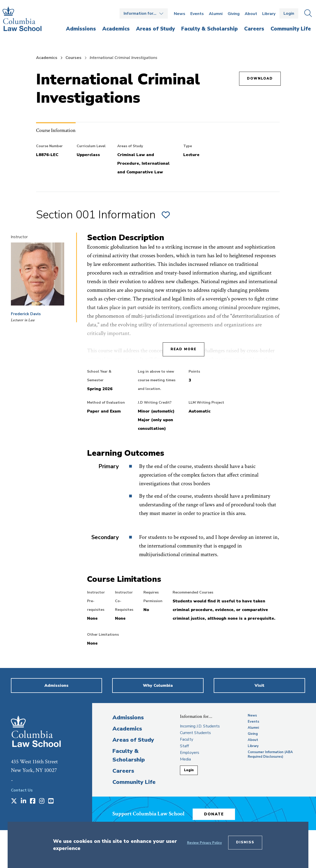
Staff (184, 746)
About (251, 14)
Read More (184, 349)
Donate (219, 812)
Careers (123, 771)
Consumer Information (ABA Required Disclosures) (270, 754)
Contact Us (22, 790)
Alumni (216, 14)
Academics (47, 58)
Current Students (195, 733)
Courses (73, 58)
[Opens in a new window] (14, 801)
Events (197, 14)
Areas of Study (133, 740)
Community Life (134, 782)
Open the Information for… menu (144, 13)
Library (269, 14)
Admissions (128, 718)
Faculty (187, 739)
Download (260, 79)
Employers (190, 753)
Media (185, 759)
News (180, 14)
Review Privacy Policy (204, 843)
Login (289, 13)
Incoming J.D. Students (200, 726)
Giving (234, 14)
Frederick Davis (26, 314)
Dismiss (245, 842)
